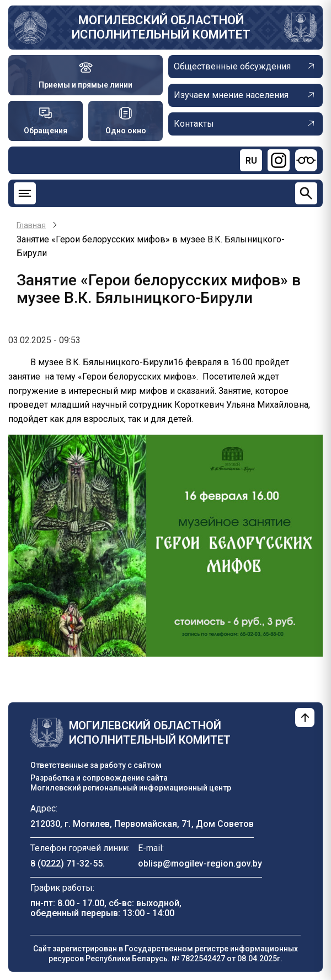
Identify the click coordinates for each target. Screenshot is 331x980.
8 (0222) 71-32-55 (66, 863)
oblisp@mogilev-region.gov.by (200, 863)
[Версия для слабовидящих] (306, 160)
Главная (31, 225)
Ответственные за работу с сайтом (96, 765)
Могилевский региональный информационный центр (131, 788)
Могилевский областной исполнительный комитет (161, 27)
